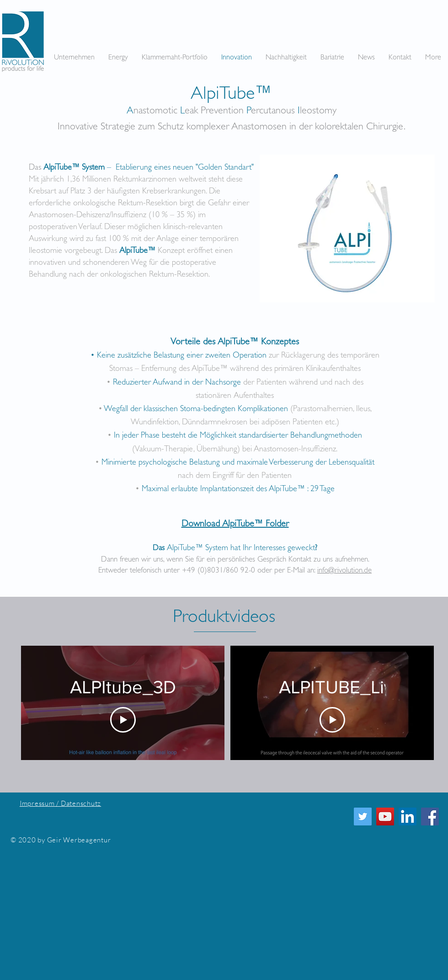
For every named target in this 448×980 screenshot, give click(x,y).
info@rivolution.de (344, 571)
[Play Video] (123, 720)
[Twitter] (363, 817)
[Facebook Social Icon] (430, 817)
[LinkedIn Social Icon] (408, 817)
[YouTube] (385, 817)
